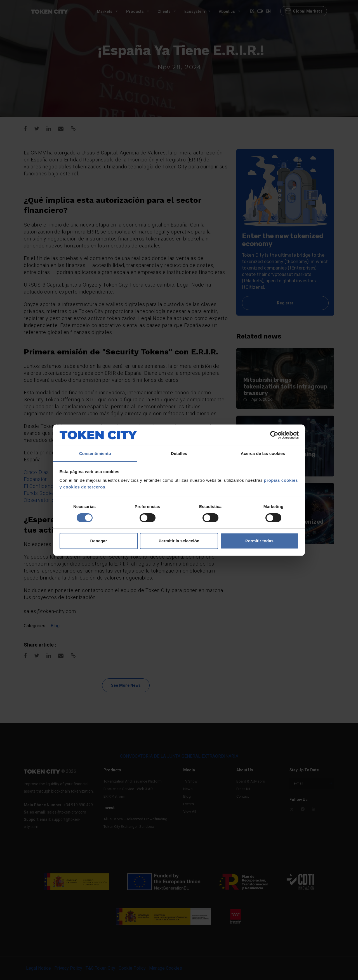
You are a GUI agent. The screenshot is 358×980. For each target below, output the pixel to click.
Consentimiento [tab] (95, 453)
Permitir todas (259, 541)
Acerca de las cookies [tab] (263, 453)
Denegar (98, 541)
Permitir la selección (179, 541)
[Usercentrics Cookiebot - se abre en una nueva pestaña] (274, 435)
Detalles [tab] (179, 453)
